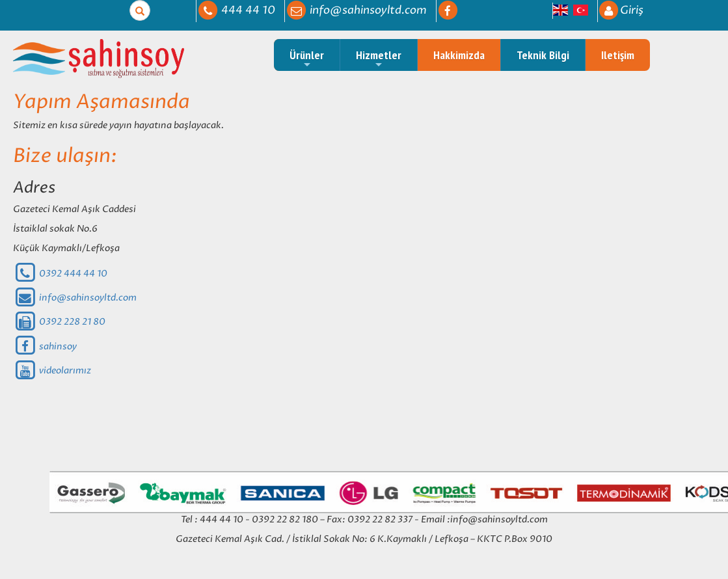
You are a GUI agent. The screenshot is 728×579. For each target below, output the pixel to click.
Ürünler (307, 59)
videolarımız (52, 370)
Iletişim (618, 55)
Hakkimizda (459, 55)
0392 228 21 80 (59, 322)
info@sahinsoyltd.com (75, 298)
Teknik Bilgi (543, 55)
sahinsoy (45, 346)
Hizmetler (379, 59)
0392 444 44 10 (60, 274)
